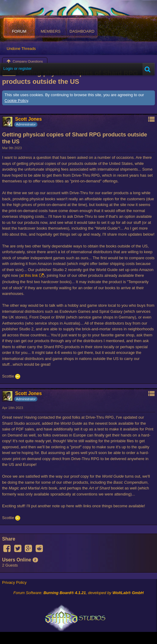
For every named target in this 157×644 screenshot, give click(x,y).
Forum (19, 31)
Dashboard (82, 31)
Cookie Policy (16, 101)
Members (51, 31)
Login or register (18, 69)
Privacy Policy (14, 582)
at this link (29, 275)
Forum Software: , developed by (78, 593)
